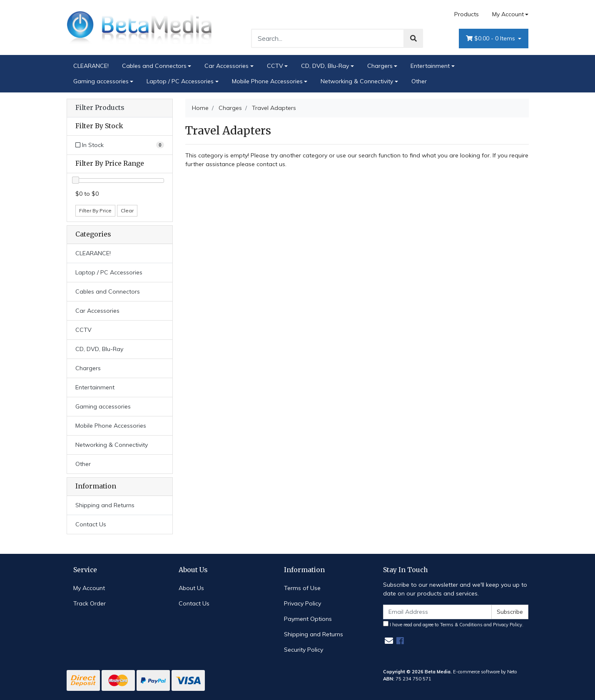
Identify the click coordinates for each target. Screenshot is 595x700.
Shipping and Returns (105, 505)
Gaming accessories (101, 81)
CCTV (275, 66)
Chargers (380, 66)
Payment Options (308, 619)
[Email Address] (438, 612)
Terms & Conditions (461, 625)
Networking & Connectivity (357, 81)
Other (419, 81)
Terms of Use (302, 588)
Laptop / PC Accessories (180, 81)
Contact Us (91, 524)
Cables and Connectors (154, 66)
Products (467, 14)
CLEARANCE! (91, 66)
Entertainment (430, 66)
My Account (89, 588)
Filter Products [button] (100, 108)
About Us (191, 588)
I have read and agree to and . (453, 624)
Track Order (90, 603)
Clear (127, 210)
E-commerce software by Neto (485, 672)
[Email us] (389, 641)
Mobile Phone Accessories (267, 81)
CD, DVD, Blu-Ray (325, 66)
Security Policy (304, 650)
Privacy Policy (302, 603)
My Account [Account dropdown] (508, 14)
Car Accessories (227, 66)
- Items (491, 39)
